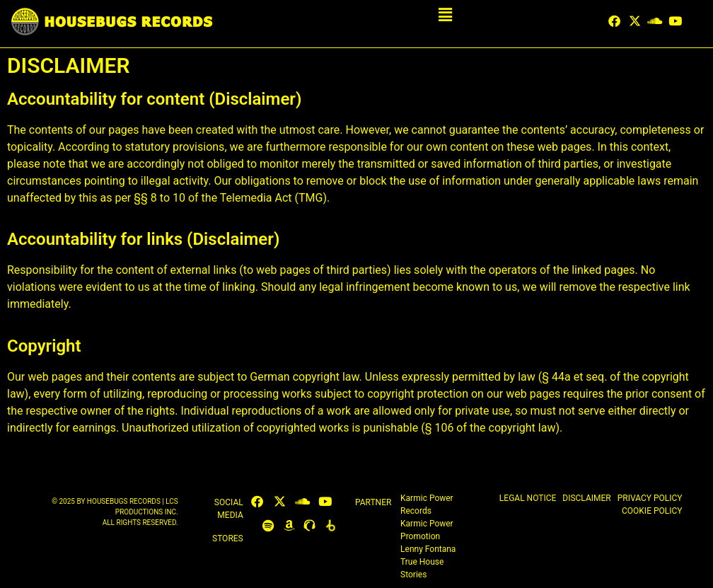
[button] (445, 15)
